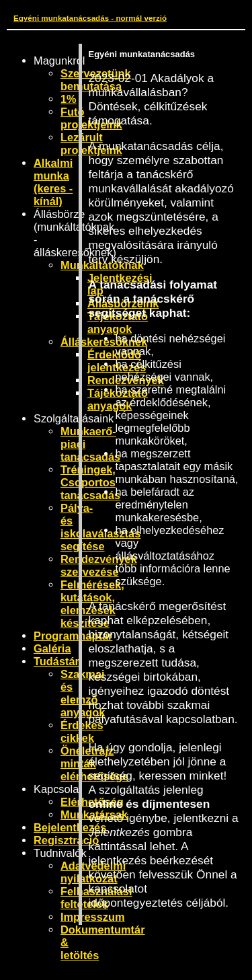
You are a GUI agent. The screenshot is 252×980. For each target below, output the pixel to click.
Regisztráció (66, 840)
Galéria (52, 648)
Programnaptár (73, 636)
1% (69, 99)
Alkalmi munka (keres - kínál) (53, 182)
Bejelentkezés (70, 827)
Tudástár (56, 661)
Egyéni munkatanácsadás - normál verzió (90, 18)
